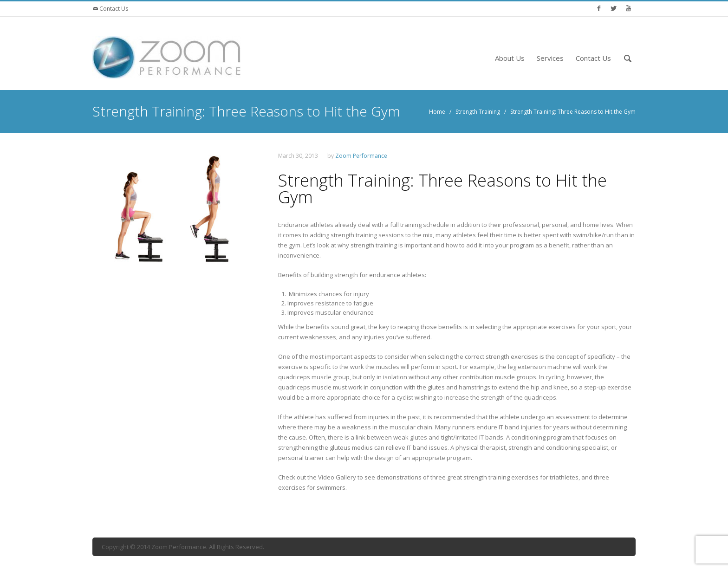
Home (437, 112)
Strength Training (478, 112)
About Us (510, 58)
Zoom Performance (361, 156)
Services (550, 58)
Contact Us (113, 9)
